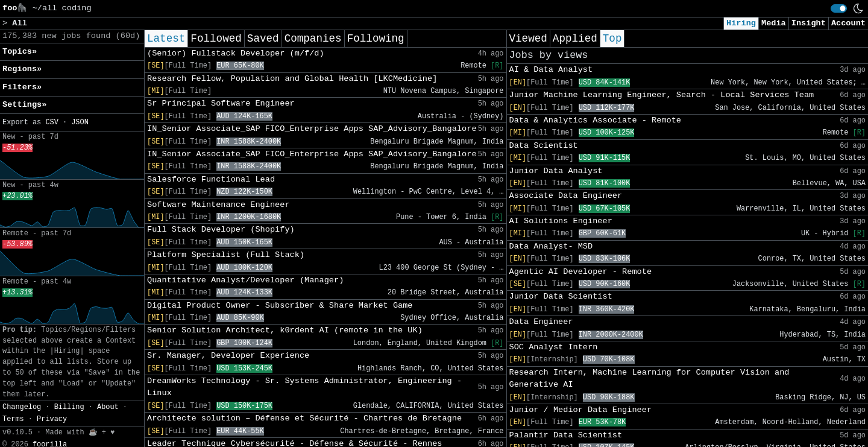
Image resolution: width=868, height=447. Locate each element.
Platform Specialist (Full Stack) (226, 255)
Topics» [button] (20, 52)
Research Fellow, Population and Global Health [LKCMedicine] (292, 79)
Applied (575, 39)
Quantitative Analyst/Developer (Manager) (245, 280)
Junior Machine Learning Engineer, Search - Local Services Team (662, 95)
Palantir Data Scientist (566, 435)
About (108, 407)
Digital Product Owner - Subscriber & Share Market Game (280, 306)
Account (848, 23)
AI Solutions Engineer (561, 221)
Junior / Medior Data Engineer (581, 410)
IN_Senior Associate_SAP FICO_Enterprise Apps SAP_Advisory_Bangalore (312, 129)
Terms (13, 419)
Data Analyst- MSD (551, 246)
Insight (809, 23)
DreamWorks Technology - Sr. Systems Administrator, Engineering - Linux (304, 387)
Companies (313, 39)
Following (376, 39)
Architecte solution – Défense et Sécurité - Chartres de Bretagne (304, 418)
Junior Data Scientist (561, 296)
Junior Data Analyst (556, 171)
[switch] (839, 8)
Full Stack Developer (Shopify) (221, 230)
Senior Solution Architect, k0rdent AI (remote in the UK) (285, 330)
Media (774, 23)
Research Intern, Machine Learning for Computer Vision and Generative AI (649, 379)
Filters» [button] (22, 87)
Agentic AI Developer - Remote (581, 272)
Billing (69, 407)
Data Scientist (544, 146)
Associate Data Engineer (566, 196)
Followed (216, 39)
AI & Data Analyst (551, 70)
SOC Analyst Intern (554, 347)
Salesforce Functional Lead (211, 179)
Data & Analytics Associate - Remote (596, 120)
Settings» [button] (24, 105)
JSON (80, 122)
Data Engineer (541, 322)
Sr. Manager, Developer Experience (228, 356)
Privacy (52, 419)
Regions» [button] (22, 69)
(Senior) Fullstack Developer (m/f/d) (236, 53)
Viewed (528, 39)
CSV (52, 122)
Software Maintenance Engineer (219, 205)
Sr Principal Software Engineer (221, 103)
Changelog (22, 407)
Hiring (741, 23)
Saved (263, 39)
